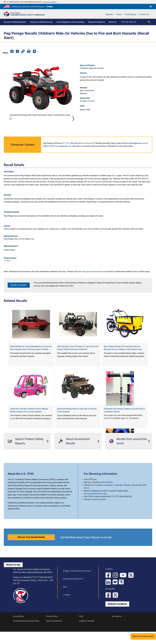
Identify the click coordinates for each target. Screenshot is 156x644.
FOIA (81, 630)
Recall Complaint (19, 293)
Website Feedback (117, 617)
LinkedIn (135, 493)
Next (73, 123)
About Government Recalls (74, 450)
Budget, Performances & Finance (75, 579)
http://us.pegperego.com (61, 154)
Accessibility (19, 630)
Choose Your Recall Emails (31, 545)
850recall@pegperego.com (134, 152)
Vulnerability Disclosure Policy (26, 634)
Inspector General (87, 634)
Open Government (54, 634)
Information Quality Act (71, 587)
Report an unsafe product (147, 619)
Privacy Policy (52, 630)
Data (63, 595)
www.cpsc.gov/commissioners (91, 280)
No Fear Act (117, 630)
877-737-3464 (68, 152)
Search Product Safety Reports (26, 450)
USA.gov (65, 603)
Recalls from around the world (128, 450)
